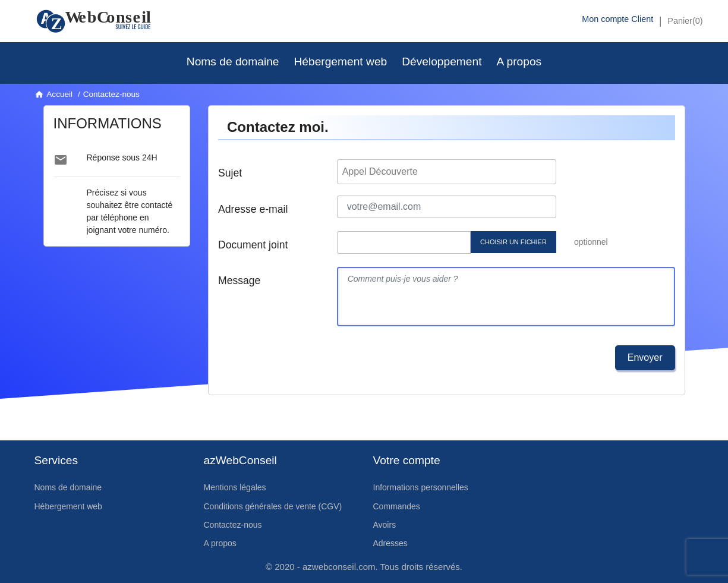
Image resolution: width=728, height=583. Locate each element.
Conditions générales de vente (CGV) (273, 506)
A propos (519, 62)
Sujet (230, 173)
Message (239, 281)
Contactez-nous (233, 525)
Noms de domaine (233, 62)
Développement (442, 62)
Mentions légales (235, 487)
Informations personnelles (421, 487)
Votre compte (407, 460)
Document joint (253, 245)
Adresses (390, 543)
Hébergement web (340, 62)
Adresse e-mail (253, 209)
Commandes (397, 506)
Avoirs (385, 525)
